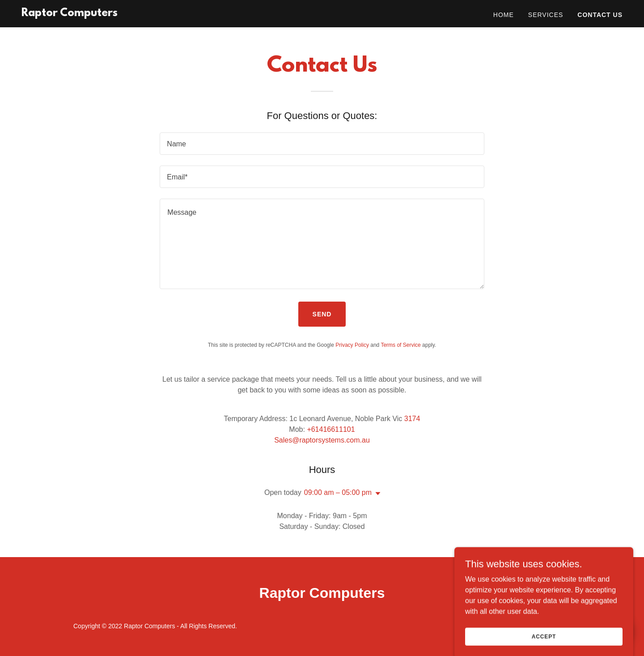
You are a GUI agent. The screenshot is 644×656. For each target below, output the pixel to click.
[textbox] (322, 144)
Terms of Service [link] (400, 345)
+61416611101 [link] (331, 429)
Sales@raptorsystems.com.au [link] (322, 440)
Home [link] (504, 15)
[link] (70, 14)
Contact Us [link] (600, 15)
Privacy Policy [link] (352, 345)
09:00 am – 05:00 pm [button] (338, 492)
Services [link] (546, 15)
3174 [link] (412, 419)
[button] (376, 494)
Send (322, 314)
